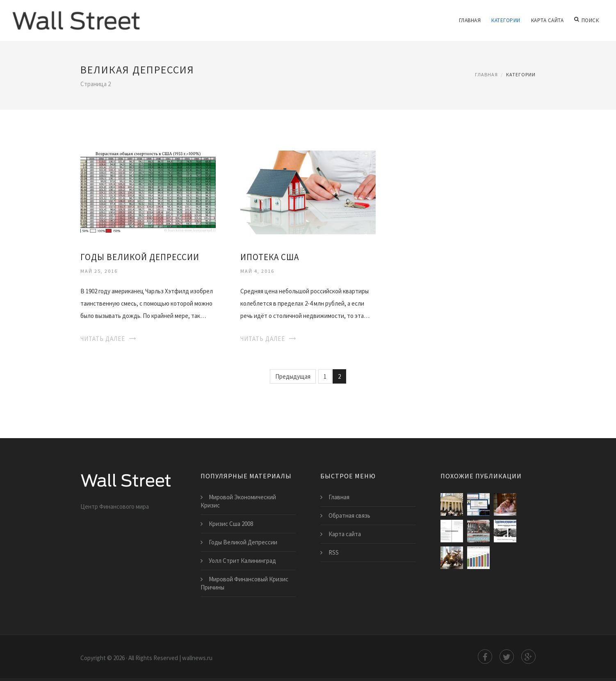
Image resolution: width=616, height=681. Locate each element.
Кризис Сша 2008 (231, 524)
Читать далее (103, 339)
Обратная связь (349, 515)
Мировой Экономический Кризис (238, 501)
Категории (506, 20)
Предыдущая (293, 376)
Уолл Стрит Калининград (242, 561)
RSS (334, 552)
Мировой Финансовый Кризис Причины (244, 583)
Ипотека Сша (270, 257)
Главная (470, 20)
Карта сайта (548, 20)
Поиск (587, 21)
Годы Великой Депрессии (140, 257)
